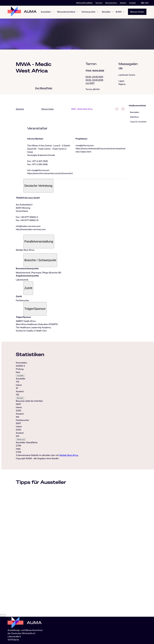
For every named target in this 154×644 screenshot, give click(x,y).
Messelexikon (111, 3)
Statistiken (134, 117)
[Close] (3, 620)
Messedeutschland (66, 12)
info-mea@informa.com (38, 170)
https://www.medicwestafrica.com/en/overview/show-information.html (101, 150)
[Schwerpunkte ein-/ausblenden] (97, 12)
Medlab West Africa (69, 455)
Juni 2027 (90, 83)
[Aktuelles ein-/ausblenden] (113, 12)
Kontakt (132, 3)
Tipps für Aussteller (138, 122)
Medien (123, 3)
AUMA (119, 12)
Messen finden (137, 12)
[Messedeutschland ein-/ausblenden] (77, 12)
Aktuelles (106, 12)
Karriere (99, 3)
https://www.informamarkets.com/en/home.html (50, 174)
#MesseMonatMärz (84, 3)
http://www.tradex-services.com (31, 230)
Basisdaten (135, 112)
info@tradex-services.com (28, 226)
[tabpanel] (71, 409)
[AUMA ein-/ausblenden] (124, 12)
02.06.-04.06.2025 (94, 77)
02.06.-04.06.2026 (94, 80)
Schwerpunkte (88, 12)
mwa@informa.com (85, 146)
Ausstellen (46, 12)
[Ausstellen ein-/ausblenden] (53, 12)
